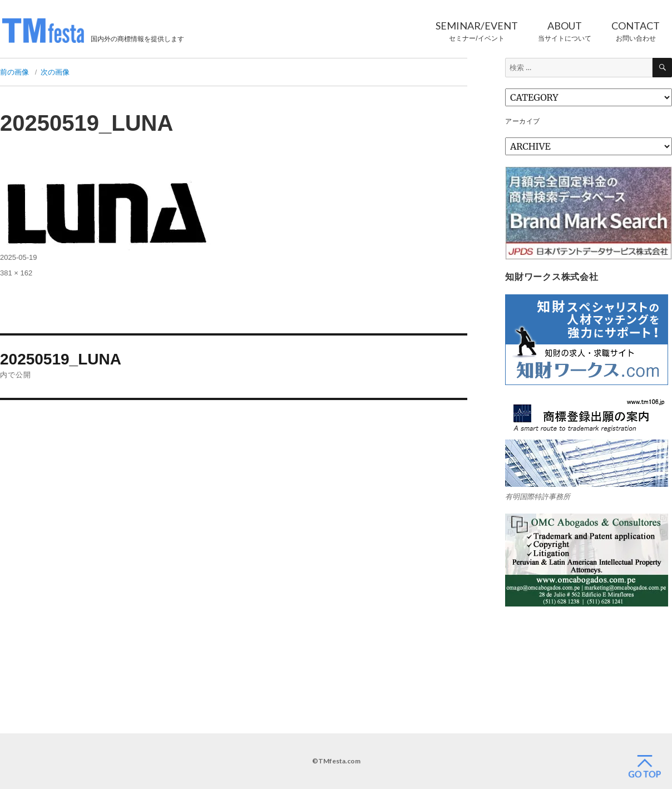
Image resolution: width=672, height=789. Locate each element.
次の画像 (55, 72)
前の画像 (14, 72)
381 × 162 (16, 273)
